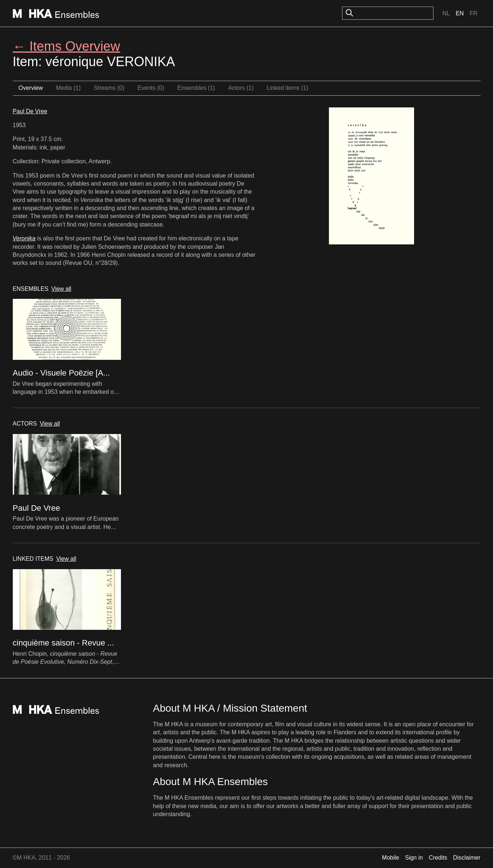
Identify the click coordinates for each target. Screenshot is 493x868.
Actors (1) (241, 88)
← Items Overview (67, 46)
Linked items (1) (288, 88)
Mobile (390, 858)
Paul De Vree (30, 111)
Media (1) (68, 88)
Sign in (414, 858)
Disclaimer (467, 858)
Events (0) (151, 88)
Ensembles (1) (196, 88)
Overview (31, 88)
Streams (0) (109, 88)
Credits (438, 858)
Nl (446, 13)
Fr (473, 13)
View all (61, 289)
